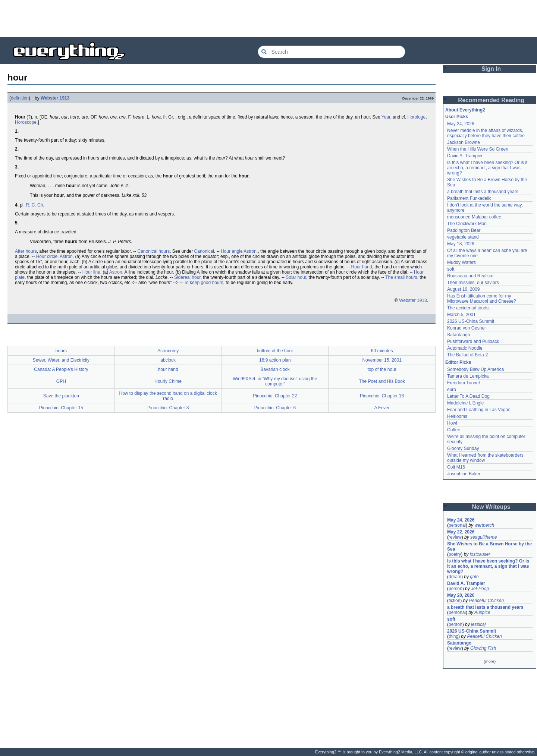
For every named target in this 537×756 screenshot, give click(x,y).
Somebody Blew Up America (475, 369)
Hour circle (47, 256)
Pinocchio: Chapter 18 (382, 396)
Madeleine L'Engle (465, 403)
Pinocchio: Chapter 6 (275, 408)
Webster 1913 (55, 98)
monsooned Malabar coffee (474, 217)
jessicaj (478, 624)
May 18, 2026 (461, 244)
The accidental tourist (468, 308)
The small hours (401, 277)
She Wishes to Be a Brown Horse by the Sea (489, 546)
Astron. (251, 251)
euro (452, 390)
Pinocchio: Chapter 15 (61, 408)
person (456, 589)
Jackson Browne (464, 142)
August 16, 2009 (463, 289)
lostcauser (480, 554)
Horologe (416, 117)
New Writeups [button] (491, 507)
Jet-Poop (480, 589)
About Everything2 (465, 110)
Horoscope (26, 122)
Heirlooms (457, 416)
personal (457, 525)
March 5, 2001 (461, 315)
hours (61, 351)
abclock (168, 360)
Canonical (204, 251)
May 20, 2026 (461, 595)
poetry (455, 554)
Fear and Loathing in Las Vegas (479, 410)
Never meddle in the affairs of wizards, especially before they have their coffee (486, 133)
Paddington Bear (464, 230)
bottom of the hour (275, 351)
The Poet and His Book (382, 381)
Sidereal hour (187, 277)
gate (474, 577)
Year (386, 117)
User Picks (457, 117)
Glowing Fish (483, 648)
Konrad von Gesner (467, 328)
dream (455, 577)
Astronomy (168, 351)
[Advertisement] (268, 19)
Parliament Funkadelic (469, 198)
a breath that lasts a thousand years (483, 192)
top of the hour (382, 369)
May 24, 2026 (461, 124)
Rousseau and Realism (470, 276)
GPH (61, 381)
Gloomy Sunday (463, 448)
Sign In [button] (491, 69)
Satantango (459, 335)
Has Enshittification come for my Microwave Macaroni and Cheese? (482, 299)
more (489, 661)
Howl (452, 423)
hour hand (168, 369)
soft (451, 269)
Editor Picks (458, 362)
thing (453, 636)
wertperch (484, 525)
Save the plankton (61, 396)
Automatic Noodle (465, 348)
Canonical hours (153, 251)
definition (20, 98)
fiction (454, 601)
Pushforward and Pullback (473, 341)
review (455, 537)
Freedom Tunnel (463, 383)
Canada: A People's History (61, 369)
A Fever (382, 408)
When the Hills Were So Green (478, 149)
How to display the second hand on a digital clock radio (168, 396)
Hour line (91, 272)
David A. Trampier (465, 156)
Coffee (454, 430)
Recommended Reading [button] (491, 100)
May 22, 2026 (461, 532)
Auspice (482, 612)
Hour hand (362, 267)
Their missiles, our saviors (473, 283)
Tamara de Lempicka (468, 376)
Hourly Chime (168, 381)
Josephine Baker (464, 474)
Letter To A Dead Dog (468, 396)
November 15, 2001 (382, 360)
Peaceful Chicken (486, 601)
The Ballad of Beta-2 (467, 355)
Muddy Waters (461, 262)
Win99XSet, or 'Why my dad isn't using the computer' (275, 381)
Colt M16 (456, 467)
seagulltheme (483, 537)
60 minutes (382, 351)
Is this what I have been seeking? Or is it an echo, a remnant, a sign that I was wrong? (487, 168)
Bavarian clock (275, 369)
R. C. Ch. (35, 205)
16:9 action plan (275, 360)
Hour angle (232, 251)
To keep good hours (203, 283)
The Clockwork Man (467, 224)
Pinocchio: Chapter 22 (275, 396)
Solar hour (296, 277)
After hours (26, 251)
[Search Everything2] (332, 52)
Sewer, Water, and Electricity (61, 360)
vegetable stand (463, 237)
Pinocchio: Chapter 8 (168, 408)
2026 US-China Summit (471, 321)
